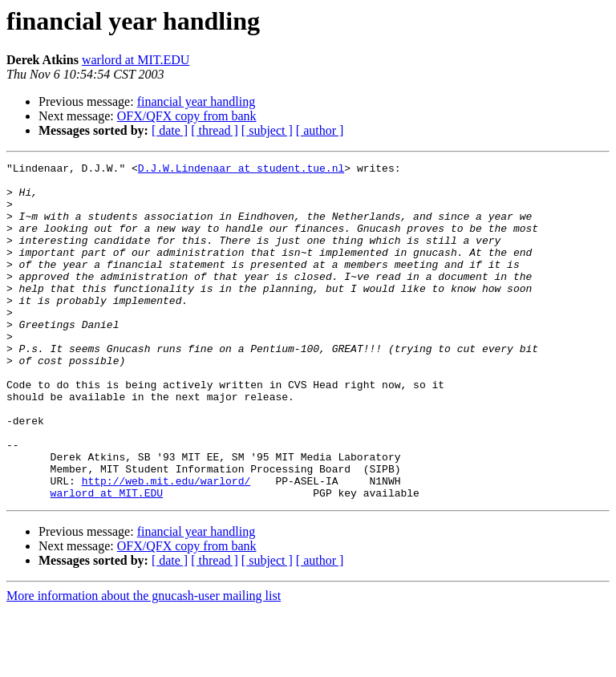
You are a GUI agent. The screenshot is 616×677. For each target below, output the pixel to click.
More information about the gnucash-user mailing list (144, 663)
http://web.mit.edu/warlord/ (166, 545)
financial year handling (197, 101)
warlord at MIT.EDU (136, 60)
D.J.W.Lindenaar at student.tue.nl (241, 170)
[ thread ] (215, 130)
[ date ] (170, 130)
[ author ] (320, 130)
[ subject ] (267, 130)
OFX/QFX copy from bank (187, 116)
